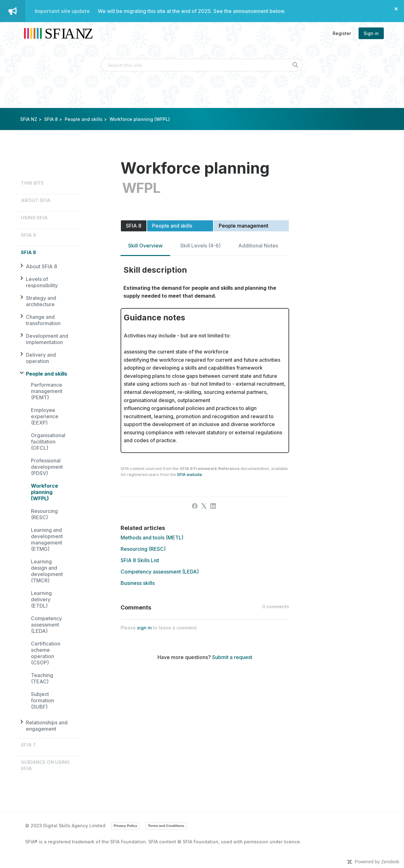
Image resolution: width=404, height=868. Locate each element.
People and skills (84, 119)
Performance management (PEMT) (47, 391)
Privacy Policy (125, 826)
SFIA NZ (29, 119)
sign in (144, 628)
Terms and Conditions (166, 826)
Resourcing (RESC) (44, 514)
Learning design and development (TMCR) (47, 571)
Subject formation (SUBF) (42, 700)
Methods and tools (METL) (152, 538)
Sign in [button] (371, 33)
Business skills (138, 583)
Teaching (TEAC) (42, 678)
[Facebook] (195, 506)
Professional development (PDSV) (47, 467)
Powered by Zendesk (377, 862)
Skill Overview (145, 246)
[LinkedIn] (213, 506)
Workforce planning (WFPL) (45, 492)
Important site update (62, 11)
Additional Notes (258, 246)
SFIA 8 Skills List (140, 560)
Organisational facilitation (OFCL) (48, 442)
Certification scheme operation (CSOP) (46, 653)
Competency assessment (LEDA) (46, 625)
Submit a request (232, 657)
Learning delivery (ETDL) (41, 599)
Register (342, 33)
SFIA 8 (51, 119)
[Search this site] (202, 65)
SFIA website (190, 475)
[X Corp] (204, 506)
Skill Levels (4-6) (200, 246)
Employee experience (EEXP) (45, 416)
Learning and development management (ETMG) (47, 539)
